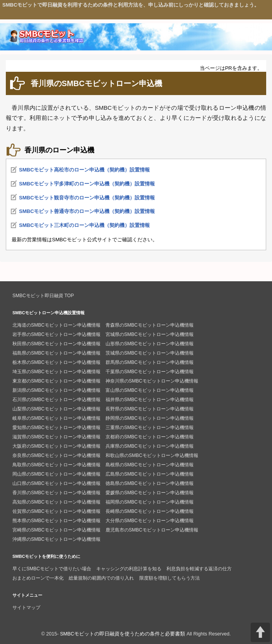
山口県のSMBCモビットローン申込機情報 (56, 483)
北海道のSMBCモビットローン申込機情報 (56, 325)
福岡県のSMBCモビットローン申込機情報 (150, 502)
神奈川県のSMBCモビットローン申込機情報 (152, 381)
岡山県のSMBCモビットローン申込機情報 (56, 474)
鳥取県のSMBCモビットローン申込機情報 (56, 465)
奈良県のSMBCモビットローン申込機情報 (56, 455)
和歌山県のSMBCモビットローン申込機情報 (152, 455)
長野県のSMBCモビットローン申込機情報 (150, 409)
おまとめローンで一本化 (38, 578)
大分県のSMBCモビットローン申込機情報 (150, 521)
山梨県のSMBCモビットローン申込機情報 (56, 409)
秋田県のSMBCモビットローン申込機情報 (56, 344)
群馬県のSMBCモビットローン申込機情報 (150, 362)
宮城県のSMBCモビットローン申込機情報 (150, 334)
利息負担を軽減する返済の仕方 (199, 569)
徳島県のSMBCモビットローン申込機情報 (150, 483)
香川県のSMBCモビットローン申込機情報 (56, 493)
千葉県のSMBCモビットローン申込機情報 (150, 372)
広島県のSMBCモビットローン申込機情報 (150, 474)
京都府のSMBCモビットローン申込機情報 (150, 437)
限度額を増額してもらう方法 (170, 578)
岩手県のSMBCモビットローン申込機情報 (56, 334)
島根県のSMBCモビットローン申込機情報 (150, 465)
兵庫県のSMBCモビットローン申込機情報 (150, 446)
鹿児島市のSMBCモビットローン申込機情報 (152, 530)
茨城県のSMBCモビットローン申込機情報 (150, 353)
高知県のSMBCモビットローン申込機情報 (56, 502)
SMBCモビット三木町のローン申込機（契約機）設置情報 (84, 225)
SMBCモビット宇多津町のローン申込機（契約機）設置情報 (87, 184)
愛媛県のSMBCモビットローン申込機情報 (150, 493)
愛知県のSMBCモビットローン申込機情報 (56, 428)
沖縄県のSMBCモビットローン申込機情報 (56, 539)
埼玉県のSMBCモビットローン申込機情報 (56, 372)
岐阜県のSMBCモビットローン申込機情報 (56, 418)
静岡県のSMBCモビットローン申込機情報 (150, 418)
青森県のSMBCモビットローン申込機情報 (150, 325)
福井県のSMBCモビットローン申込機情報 (150, 400)
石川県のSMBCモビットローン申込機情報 (56, 400)
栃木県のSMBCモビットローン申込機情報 (56, 362)
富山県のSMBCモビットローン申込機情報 (150, 390)
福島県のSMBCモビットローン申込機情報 (56, 353)
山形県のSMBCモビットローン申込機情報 (150, 344)
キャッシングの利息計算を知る (129, 569)
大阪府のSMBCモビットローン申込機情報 (56, 446)
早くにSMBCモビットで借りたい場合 (52, 569)
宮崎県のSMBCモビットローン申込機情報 (56, 530)
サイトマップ (26, 608)
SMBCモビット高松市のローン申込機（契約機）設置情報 (84, 170)
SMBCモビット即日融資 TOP (43, 296)
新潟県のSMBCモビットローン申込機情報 (56, 390)
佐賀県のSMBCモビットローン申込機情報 (56, 511)
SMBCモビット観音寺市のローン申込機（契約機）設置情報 (87, 198)
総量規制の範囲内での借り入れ (101, 578)
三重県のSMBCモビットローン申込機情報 (150, 428)
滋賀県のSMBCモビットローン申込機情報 (56, 437)
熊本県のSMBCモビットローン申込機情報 (56, 521)
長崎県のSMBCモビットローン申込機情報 (150, 511)
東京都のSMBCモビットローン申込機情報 (56, 381)
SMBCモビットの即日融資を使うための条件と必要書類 (123, 634)
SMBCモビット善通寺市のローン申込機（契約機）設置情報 (87, 211)
